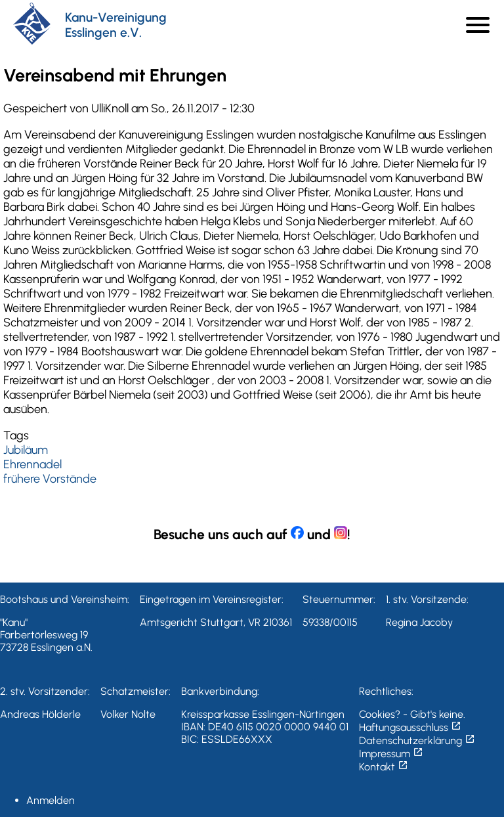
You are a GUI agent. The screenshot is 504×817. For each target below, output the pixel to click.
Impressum (391, 754)
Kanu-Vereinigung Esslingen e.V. (116, 25)
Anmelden (51, 800)
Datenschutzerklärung (417, 740)
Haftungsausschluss (410, 727)
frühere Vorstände (50, 479)
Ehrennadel (32, 464)
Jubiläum (26, 450)
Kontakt (384, 767)
